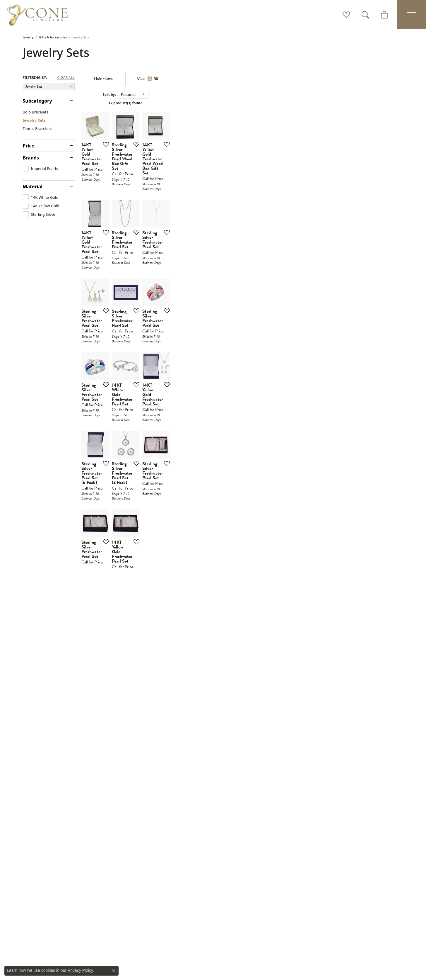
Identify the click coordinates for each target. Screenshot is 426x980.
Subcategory (37, 101)
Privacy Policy (80, 970)
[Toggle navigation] (411, 15)
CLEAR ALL (66, 78)
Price (29, 146)
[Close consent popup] (114, 971)
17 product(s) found (242, 103)
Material (33, 186)
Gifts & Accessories (53, 37)
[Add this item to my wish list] (182, 222)
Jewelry (28, 37)
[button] (346, 15)
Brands (31, 158)
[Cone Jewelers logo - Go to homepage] (37, 15)
